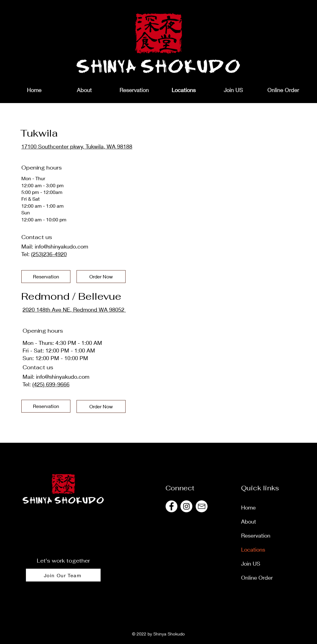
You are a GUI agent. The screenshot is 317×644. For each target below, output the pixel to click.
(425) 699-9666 (51, 384)
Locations (253, 549)
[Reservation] (46, 277)
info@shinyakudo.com (61, 246)
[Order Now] (101, 277)
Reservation (256, 535)
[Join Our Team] (63, 575)
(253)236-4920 (49, 254)
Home (248, 507)
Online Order (257, 578)
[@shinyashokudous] (171, 506)
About (249, 521)
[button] (283, 90)
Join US (251, 563)
